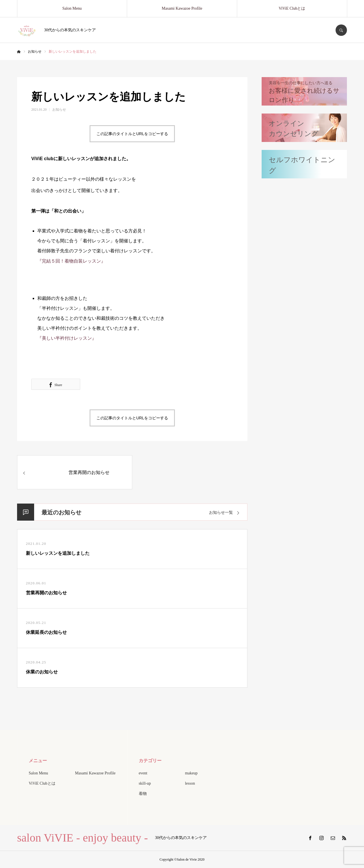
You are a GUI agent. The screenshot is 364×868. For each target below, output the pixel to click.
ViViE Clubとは (292, 8)
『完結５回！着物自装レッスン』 (71, 261)
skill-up (145, 783)
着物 (143, 794)
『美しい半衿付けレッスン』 (67, 338)
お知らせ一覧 (221, 512)
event (143, 773)
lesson (190, 783)
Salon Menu (72, 8)
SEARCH (341, 30)
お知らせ (59, 110)
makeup (191, 773)
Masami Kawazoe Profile (182, 8)
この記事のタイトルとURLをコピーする (132, 134)
